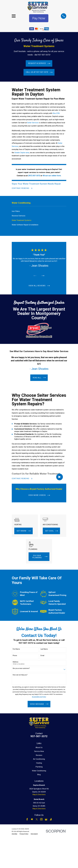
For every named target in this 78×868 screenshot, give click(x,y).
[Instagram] (41, 819)
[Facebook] (27, 819)
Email (42, 656)
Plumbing (39, 767)
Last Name (44, 649)
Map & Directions (39, 794)
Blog (39, 775)
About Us (39, 747)
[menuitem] (39, 211)
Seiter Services (33, 123)
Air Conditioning (39, 759)
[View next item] (43, 276)
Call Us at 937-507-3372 (39, 72)
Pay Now (39, 18)
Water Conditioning (39, 771)
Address (16, 662)
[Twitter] (37, 819)
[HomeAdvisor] (32, 819)
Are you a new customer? (21, 668)
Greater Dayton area (22, 153)
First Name (16, 649)
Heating (39, 763)
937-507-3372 (39, 736)
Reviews (39, 755)
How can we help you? (20, 675)
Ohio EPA (56, 113)
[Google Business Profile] (46, 819)
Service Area (39, 751)
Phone (15, 656)
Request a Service (39, 63)
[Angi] (51, 819)
